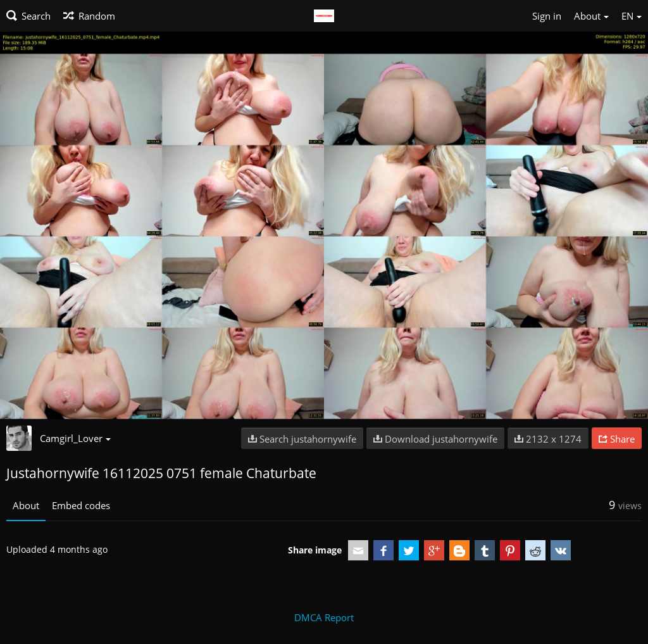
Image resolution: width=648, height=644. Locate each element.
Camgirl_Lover (75, 438)
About (26, 505)
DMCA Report (324, 617)
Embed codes (81, 505)
